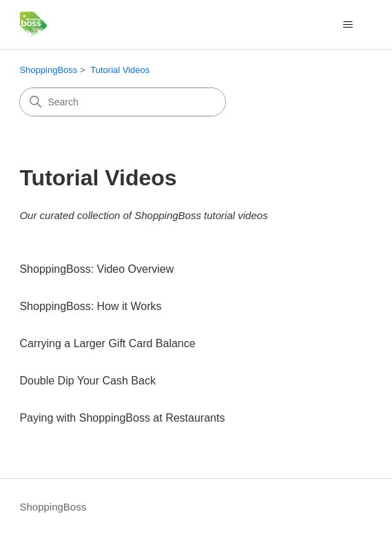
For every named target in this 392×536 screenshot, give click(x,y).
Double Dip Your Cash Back (87, 381)
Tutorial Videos (120, 70)
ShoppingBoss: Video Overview (96, 269)
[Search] (123, 102)
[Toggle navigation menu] (348, 25)
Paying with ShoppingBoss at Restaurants (122, 418)
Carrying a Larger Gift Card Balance (107, 343)
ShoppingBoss (48, 70)
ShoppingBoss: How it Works (90, 306)
